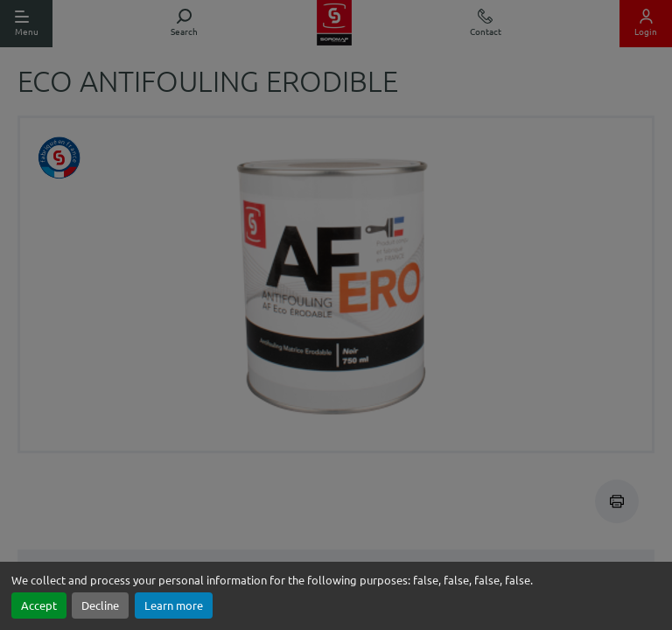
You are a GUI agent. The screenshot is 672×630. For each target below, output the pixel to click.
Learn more (174, 605)
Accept (39, 605)
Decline (100, 605)
